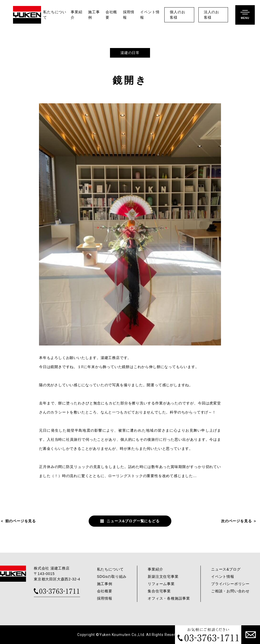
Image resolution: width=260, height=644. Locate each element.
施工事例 (94, 15)
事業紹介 (76, 15)
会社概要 (111, 15)
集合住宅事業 (159, 591)
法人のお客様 (212, 15)
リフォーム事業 (161, 584)
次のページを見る (236, 521)
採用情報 (129, 15)
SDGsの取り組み (112, 577)
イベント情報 (150, 15)
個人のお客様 (177, 15)
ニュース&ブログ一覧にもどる (133, 521)
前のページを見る (21, 521)
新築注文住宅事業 (163, 577)
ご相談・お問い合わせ (230, 591)
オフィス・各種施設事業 (169, 598)
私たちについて (55, 15)
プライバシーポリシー (230, 584)
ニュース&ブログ (226, 569)
